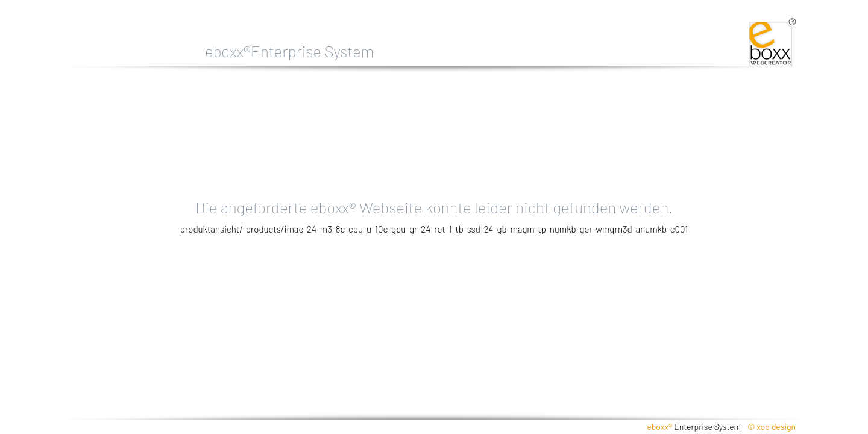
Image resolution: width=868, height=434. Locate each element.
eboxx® (659, 426)
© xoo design (772, 426)
